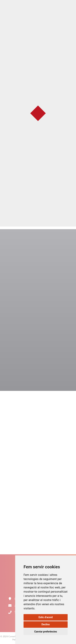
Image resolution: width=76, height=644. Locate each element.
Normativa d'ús (38, 182)
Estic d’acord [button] (46, 617)
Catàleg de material (38, 206)
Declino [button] (46, 624)
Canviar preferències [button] (45, 632)
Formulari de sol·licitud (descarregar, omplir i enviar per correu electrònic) (38, 194)
